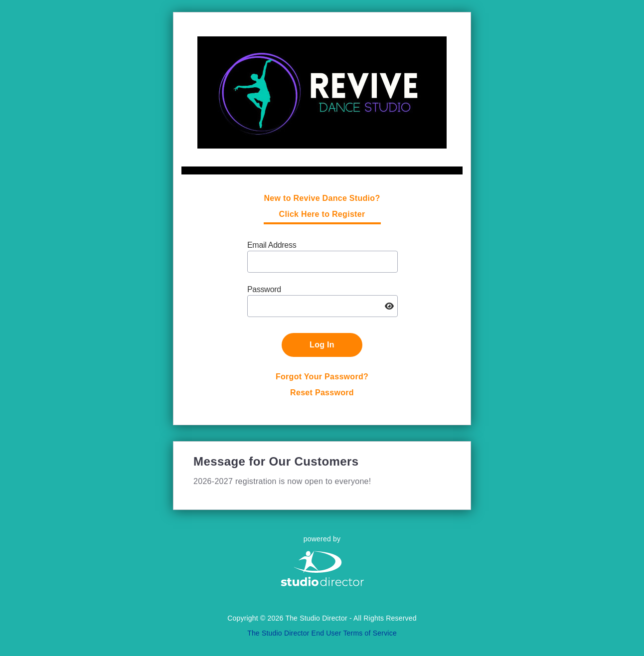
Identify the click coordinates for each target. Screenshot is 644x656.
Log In (322, 345)
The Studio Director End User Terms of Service (322, 633)
